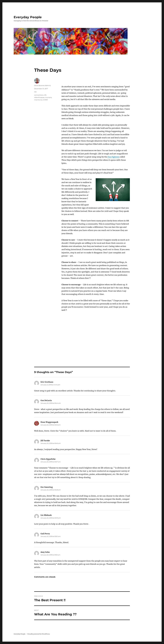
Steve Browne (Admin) (42, 85)
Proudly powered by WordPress (39, 634)
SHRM (45, 100)
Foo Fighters (113, 157)
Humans (48, 97)
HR (35, 92)
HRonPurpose (39, 97)
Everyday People (28, 17)
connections (39, 95)
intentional (38, 100)
